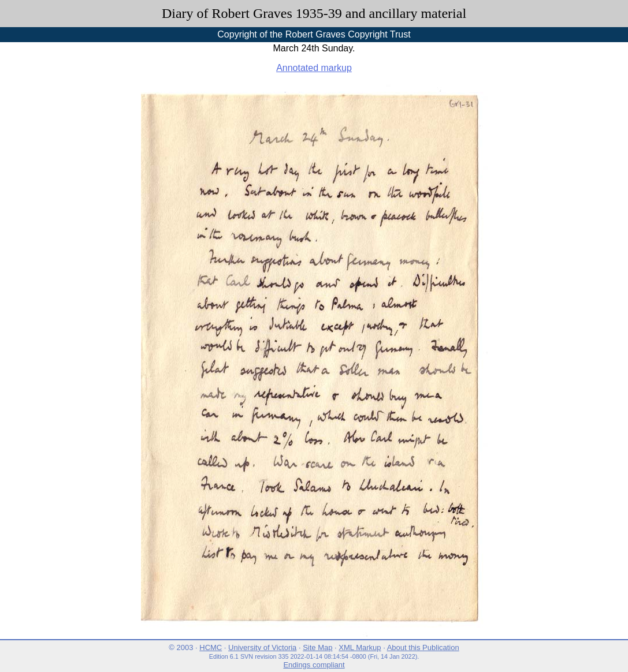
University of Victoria (262, 647)
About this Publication (423, 647)
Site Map (317, 647)
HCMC (211, 647)
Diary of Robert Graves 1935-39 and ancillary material (314, 13)
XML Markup (360, 647)
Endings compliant (314, 665)
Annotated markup (314, 68)
